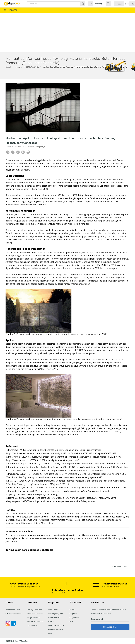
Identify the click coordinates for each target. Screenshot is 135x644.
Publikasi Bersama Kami (55, 631)
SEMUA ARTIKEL (33, 67)
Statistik (51, 621)
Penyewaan (74, 618)
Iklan (71, 621)
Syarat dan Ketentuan (36, 621)
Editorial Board (54, 618)
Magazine (19, 67)
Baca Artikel (53, 610)
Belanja (72, 610)
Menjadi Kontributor (56, 625)
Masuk (119, 4)
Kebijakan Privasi (34, 618)
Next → (126, 566)
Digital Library (32, 625)
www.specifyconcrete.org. (45, 494)
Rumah (8, 67)
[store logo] (14, 4)
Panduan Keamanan (35, 614)
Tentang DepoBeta (34, 610)
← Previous (117, 566)
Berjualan (73, 614)
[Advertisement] (67, 33)
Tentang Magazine (55, 614)
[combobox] (52, 4)
